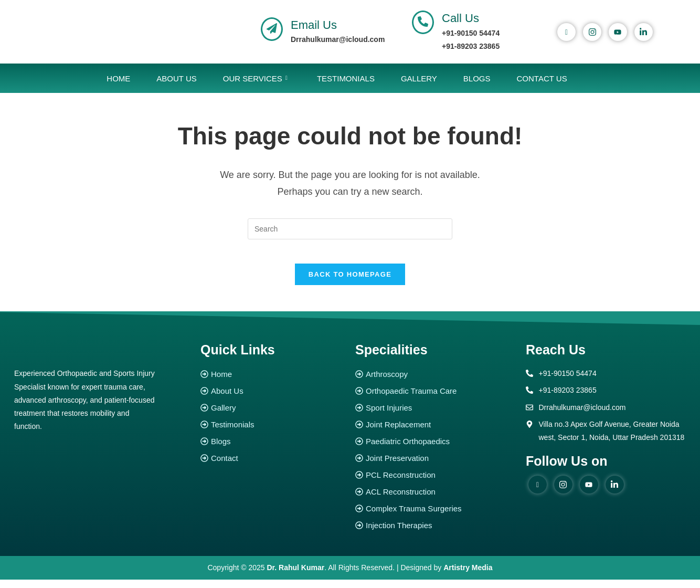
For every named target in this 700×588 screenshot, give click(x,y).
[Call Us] (423, 22)
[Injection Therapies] (435, 533)
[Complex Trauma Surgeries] (435, 516)
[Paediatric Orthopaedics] (435, 449)
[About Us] (273, 399)
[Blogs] (273, 449)
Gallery (419, 78)
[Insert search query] (350, 229)
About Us (176, 78)
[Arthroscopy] (435, 382)
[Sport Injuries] (435, 416)
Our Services (255, 78)
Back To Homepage (350, 282)
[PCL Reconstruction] (435, 483)
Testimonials (346, 78)
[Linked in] (615, 492)
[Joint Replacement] (435, 432)
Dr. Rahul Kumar (296, 575)
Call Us (460, 18)
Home (118, 78)
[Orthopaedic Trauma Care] (435, 399)
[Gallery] (273, 416)
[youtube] (618, 32)
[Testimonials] (273, 432)
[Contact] (273, 466)
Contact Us (542, 78)
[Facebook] (566, 32)
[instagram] (592, 32)
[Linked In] (644, 32)
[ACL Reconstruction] (435, 500)
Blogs (477, 78)
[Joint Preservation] (435, 466)
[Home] (273, 382)
